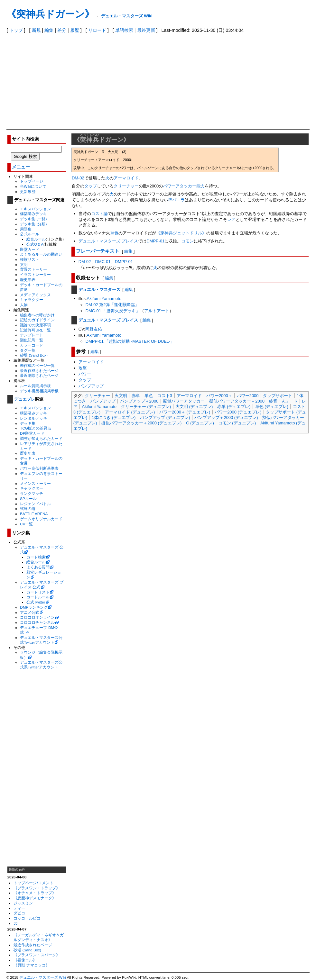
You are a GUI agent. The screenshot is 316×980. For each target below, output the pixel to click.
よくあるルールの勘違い (41, 254)
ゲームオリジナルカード (41, 519)
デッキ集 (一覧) (33, 219)
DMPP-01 (155, 241)
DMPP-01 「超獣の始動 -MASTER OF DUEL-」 (130, 341)
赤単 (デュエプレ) (234, 407)
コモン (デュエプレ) (237, 423)
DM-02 (78, 178)
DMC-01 (103, 262)
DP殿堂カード (32, 433)
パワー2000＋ (219, 396)
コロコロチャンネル (37, 622)
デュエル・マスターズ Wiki (127, 16)
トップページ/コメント (33, 883)
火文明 (121, 396)
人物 (24, 305)
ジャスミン (23, 903)
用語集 (26, 229)
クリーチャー (126, 186)
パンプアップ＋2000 (139, 401)
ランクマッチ (32, 493)
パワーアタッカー (180, 186)
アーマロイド (126, 178)
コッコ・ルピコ (27, 918)
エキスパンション (35, 209)
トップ (16, 30)
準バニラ (176, 200)
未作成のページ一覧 (37, 365)
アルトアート (157, 311)
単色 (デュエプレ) (272, 407)
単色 (114, 233)
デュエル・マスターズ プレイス (108, 241)
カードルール (38, 597)
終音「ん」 (279, 401)
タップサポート (278, 396)
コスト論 (99, 214)
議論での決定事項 (35, 325)
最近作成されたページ (39, 371)
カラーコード (32, 345)
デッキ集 (28, 423)
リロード (97, 30)
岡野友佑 (94, 329)
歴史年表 (28, 280)
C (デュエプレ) (200, 423)
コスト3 (165, 396)
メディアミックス (35, 295)
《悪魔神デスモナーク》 (35, 898)
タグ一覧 (28, 350)
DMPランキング (34, 607)
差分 (62, 30)
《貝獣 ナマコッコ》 (31, 965)
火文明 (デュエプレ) (194, 407)
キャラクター (32, 299)
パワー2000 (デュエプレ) (238, 412)
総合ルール (36, 239)
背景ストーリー (33, 269)
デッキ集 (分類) (33, 224)
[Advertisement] (158, 81)
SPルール (28, 499)
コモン (187, 241)
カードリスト (38, 592)
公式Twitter (36, 602)
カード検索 (36, 557)
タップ (91, 186)
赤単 (136, 396)
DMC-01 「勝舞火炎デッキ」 (113, 311)
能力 (200, 186)
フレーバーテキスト (98, 251)
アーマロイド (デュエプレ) (130, 412)
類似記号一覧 (32, 340)
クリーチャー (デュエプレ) (146, 407)
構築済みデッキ (33, 214)
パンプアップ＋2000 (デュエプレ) (226, 417)
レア (231, 219)
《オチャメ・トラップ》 (35, 893)
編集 (49, 30)
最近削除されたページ (39, 375)
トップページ (32, 181)
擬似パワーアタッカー (184, 401)
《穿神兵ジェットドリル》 (181, 233)
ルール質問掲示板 (35, 386)
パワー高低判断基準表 (39, 468)
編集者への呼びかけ (37, 315)
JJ (15, 923)
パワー (85, 374)
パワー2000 (248, 396)
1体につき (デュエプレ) (114, 417)
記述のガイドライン (37, 320)
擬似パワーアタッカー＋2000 (237, 401)
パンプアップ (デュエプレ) (165, 417)
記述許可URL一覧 (35, 330)
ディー (19, 908)
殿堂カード (30, 249)
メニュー (21, 167)
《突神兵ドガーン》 (50, 14)
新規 (36, 30)
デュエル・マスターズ (99, 290)
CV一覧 (26, 524)
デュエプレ (25, 399)
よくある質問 (38, 567)
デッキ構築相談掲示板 (39, 391)
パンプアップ (91, 386)
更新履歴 (28, 191)
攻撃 (83, 368)
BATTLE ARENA (34, 514)
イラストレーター (35, 274)
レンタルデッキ (33, 418)
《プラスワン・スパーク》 (37, 955)
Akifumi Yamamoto (104, 299)
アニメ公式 (30, 612)
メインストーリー (35, 483)
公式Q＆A (35, 244)
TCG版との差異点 (36, 428)
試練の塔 (28, 508)
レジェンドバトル (35, 504)
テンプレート (32, 335)
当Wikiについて (33, 186)
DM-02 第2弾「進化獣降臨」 (112, 305)
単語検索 (124, 30)
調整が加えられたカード (41, 438)
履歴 (75, 30)
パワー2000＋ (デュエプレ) (185, 412)
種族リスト (30, 259)
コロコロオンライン (37, 617)
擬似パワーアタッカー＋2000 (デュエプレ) (141, 423)
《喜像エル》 (25, 960)
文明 (24, 264)
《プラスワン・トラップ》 (37, 888)
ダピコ (19, 913)
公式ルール (30, 234)
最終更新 (146, 30)
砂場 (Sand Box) (34, 355)
